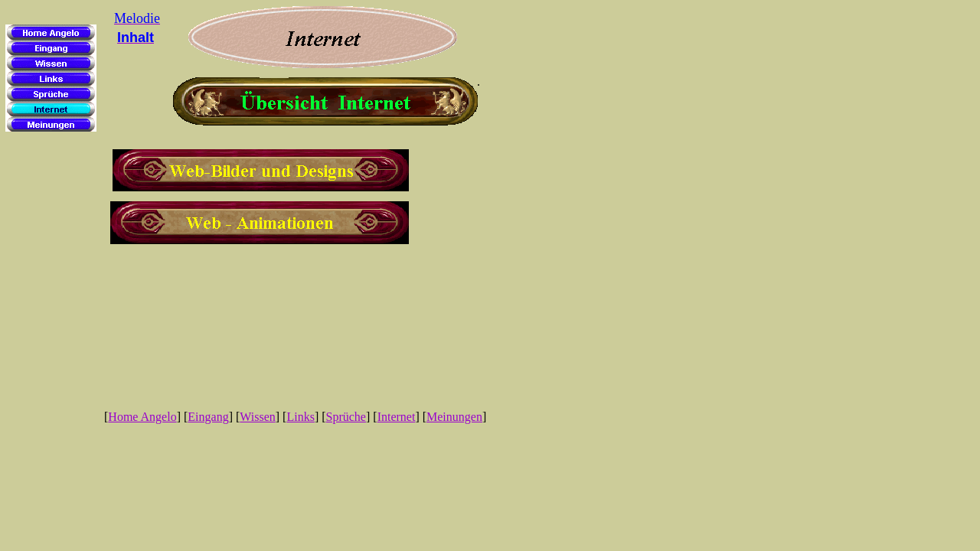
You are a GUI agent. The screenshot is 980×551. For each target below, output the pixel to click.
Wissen (257, 417)
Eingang (208, 417)
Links (300, 417)
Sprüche (346, 417)
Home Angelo (142, 417)
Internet (397, 417)
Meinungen (454, 417)
